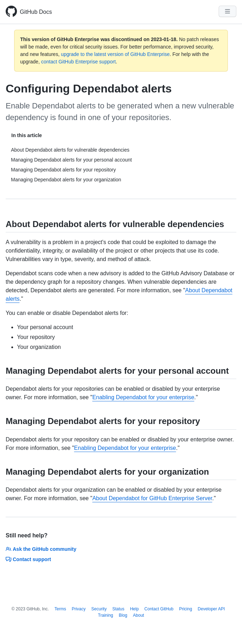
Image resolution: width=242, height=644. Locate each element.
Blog (123, 615)
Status (118, 609)
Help (134, 609)
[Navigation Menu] (227, 11)
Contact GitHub (159, 609)
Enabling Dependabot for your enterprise (143, 397)
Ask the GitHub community (41, 549)
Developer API (211, 609)
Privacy (79, 609)
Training (106, 615)
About (139, 615)
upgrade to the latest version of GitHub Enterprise (115, 54)
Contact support (28, 559)
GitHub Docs (36, 12)
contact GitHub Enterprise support (78, 62)
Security (99, 609)
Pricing (186, 609)
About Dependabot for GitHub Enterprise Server (152, 498)
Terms (60, 609)
